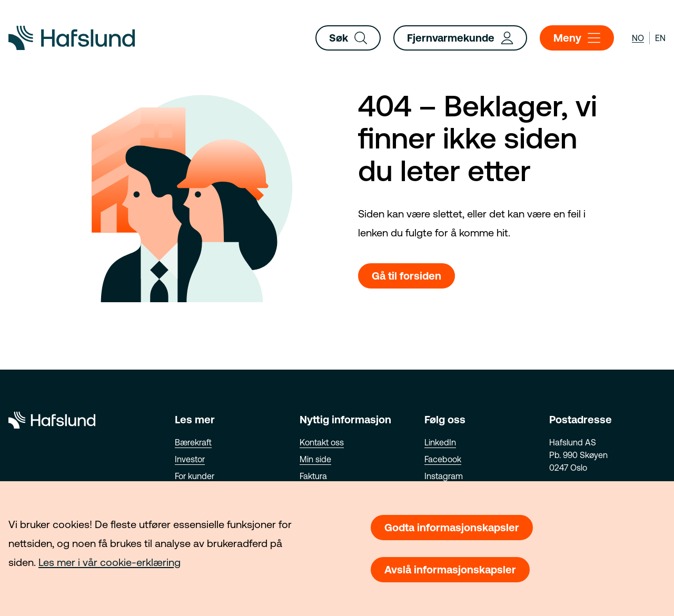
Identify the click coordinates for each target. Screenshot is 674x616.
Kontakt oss (322, 442)
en (660, 38)
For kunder (195, 476)
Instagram (444, 476)
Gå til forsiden (407, 276)
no (638, 38)
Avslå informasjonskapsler (450, 569)
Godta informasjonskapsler (452, 527)
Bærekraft (193, 442)
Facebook (443, 459)
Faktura (313, 476)
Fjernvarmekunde (460, 38)
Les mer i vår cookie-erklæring (110, 562)
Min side (315, 459)
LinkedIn (440, 442)
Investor (190, 459)
